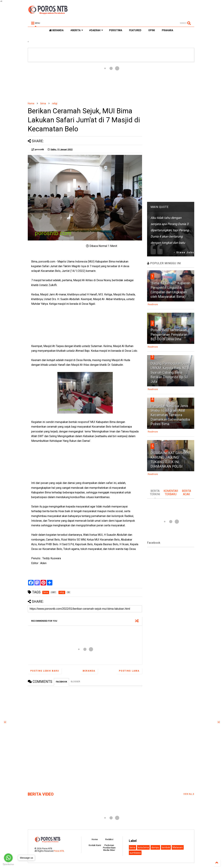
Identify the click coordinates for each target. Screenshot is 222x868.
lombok (166, 847)
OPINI (152, 30)
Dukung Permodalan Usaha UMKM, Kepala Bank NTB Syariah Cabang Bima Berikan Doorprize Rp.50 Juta (171, 372)
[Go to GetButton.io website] (8, 864)
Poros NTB (59, 851)
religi (55, 103)
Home (31, 103)
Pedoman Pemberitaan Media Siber (109, 848)
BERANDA (56, 30)
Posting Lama (129, 671)
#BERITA (77, 30)
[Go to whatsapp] (8, 858)
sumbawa (135, 853)
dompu (155, 847)
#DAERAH (96, 30)
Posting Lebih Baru (45, 671)
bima (43, 103)
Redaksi (109, 839)
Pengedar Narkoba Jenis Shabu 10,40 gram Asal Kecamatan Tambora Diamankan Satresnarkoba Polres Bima (170, 415)
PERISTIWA (116, 30)
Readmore (153, 304)
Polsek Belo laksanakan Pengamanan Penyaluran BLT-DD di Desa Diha (169, 335)
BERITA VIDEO (41, 794)
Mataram (178, 847)
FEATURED (135, 30)
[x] (5, 722)
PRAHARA (167, 30)
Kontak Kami (95, 845)
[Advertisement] (85, 82)
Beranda (89, 671)
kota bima (143, 847)
